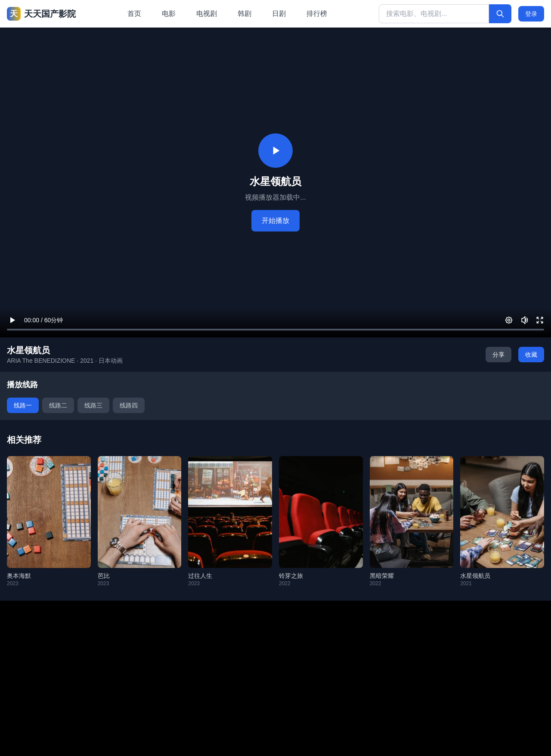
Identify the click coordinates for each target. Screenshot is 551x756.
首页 (134, 14)
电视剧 (207, 14)
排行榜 (317, 14)
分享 (498, 355)
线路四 (129, 405)
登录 (531, 14)
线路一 (23, 405)
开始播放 (275, 221)
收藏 (531, 355)
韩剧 (245, 14)
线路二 (58, 405)
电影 (169, 14)
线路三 (93, 405)
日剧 (279, 14)
